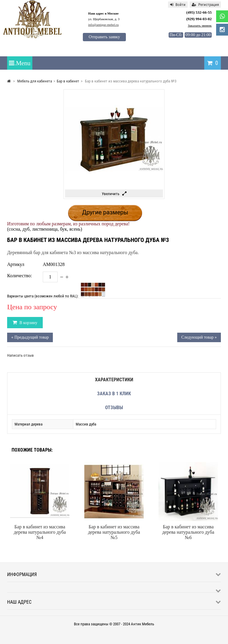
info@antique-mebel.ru (103, 25)
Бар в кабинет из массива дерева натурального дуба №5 (114, 532)
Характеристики (114, 380)
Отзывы (114, 408)
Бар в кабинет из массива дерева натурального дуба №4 (40, 532)
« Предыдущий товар (30, 337)
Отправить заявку (104, 37)
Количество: (20, 276)
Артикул (16, 264)
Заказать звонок (200, 25)
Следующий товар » (199, 337)
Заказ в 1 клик (114, 394)
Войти (178, 5)
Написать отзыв (20, 355)
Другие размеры (105, 212)
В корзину (28, 323)
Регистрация (205, 5)
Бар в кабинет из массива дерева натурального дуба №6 (188, 532)
